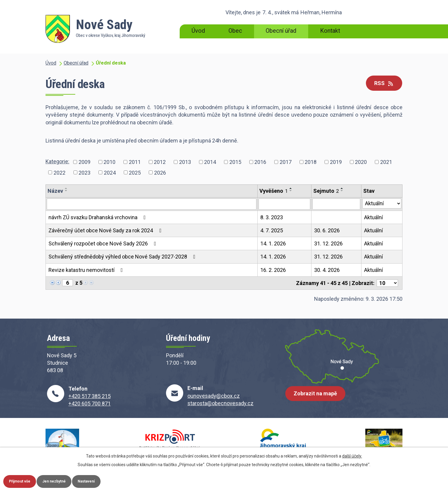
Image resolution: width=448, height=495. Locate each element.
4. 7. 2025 (272, 230)
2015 (235, 162)
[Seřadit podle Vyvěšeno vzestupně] (291, 188)
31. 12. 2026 (328, 243)
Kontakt (330, 31)
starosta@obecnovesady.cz (220, 403)
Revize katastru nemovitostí (87, 270)
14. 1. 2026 (273, 243)
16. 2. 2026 (273, 270)
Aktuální (373, 217)
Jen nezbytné (66, 480)
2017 (286, 162)
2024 (110, 172)
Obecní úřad (281, 31)
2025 (135, 172)
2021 (386, 162)
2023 (84, 172)
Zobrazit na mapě (318, 398)
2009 (84, 162)
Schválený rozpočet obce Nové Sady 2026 (104, 243)
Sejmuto (326, 191)
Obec (235, 31)
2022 (59, 172)
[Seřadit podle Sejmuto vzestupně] (342, 188)
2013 (185, 162)
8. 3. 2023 (272, 217)
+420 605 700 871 (90, 404)
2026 (160, 172)
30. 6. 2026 (327, 230)
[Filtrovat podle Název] (152, 204)
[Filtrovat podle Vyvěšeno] (284, 204)
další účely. (352, 454)
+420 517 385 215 (90, 396)
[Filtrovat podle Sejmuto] (336, 204)
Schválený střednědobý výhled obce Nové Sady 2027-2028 (123, 257)
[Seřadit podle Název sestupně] (66, 191)
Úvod (198, 31)
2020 (361, 162)
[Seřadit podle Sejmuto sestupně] (342, 191)
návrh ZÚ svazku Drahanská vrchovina (98, 217)
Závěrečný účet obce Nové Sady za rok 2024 (106, 230)
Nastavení (106, 480)
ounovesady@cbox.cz (214, 396)
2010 (109, 162)
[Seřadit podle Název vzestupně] (66, 188)
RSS (382, 84)
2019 (336, 162)
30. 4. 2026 (327, 270)
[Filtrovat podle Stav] (382, 203)
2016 (260, 162)
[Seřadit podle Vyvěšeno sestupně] (291, 191)
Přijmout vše (24, 480)
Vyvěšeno (274, 191)
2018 (311, 162)
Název (55, 191)
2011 (135, 162)
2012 (160, 162)
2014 (210, 162)
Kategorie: (57, 161)
